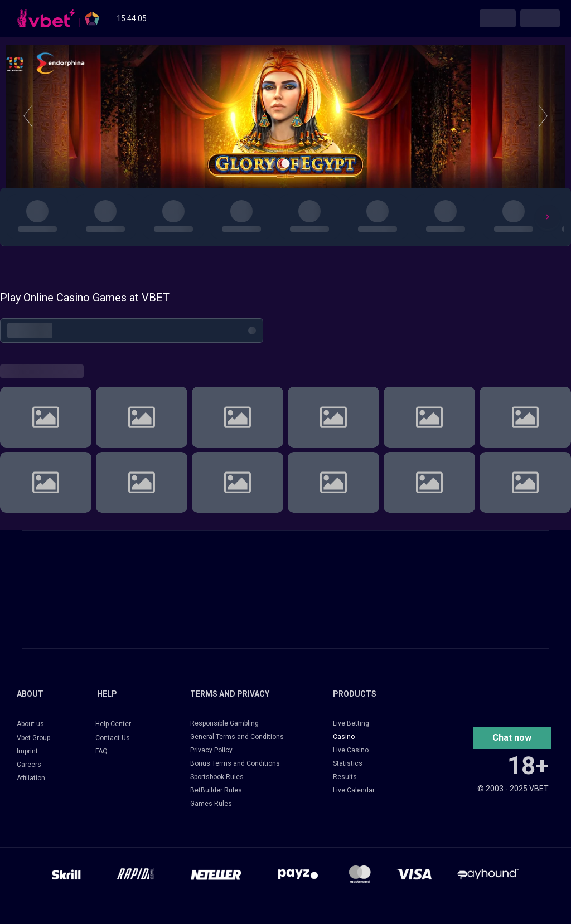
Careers (29, 765)
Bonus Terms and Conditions (235, 763)
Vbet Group (33, 738)
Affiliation (31, 778)
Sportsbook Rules (217, 777)
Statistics (348, 763)
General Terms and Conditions (237, 737)
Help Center (113, 724)
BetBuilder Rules (216, 790)
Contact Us (113, 738)
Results (345, 777)
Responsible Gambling (224, 723)
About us (30, 724)
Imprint (27, 751)
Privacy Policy (211, 750)
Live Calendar (354, 790)
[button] (512, 738)
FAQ (101, 751)
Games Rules (211, 804)
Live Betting (351, 723)
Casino (344, 737)
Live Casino (351, 750)
